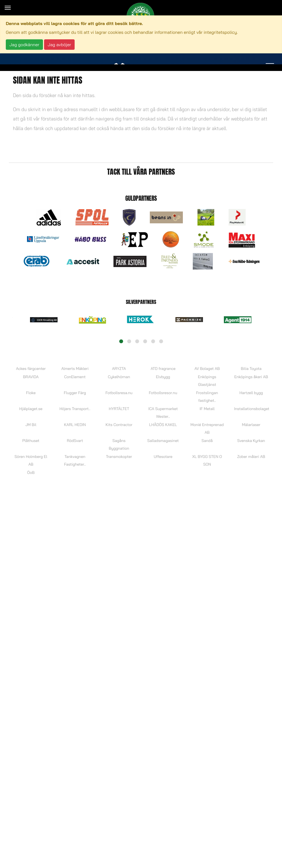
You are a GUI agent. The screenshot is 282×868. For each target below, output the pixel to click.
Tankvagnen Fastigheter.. (75, 460)
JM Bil (31, 425)
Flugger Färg (75, 393)
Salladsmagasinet (163, 441)
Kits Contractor (119, 425)
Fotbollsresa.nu (119, 393)
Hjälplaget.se (31, 409)
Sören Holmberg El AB (31, 460)
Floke (31, 393)
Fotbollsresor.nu (163, 393)
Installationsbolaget (251, 409)
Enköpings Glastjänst (207, 381)
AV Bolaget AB (207, 369)
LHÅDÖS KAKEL (163, 425)
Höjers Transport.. (75, 409)
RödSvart (75, 441)
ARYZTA (119, 369)
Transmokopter (119, 457)
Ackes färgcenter (31, 369)
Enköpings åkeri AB (251, 377)
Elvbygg (163, 377)
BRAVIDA (31, 377)
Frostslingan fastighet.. (207, 397)
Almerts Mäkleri (75, 369)
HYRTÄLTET (119, 409)
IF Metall (207, 409)
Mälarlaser (251, 425)
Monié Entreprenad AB (207, 428)
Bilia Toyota (251, 369)
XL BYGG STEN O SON (207, 460)
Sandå (207, 441)
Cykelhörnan (119, 377)
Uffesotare (163, 457)
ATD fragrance (163, 369)
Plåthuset (31, 441)
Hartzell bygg (251, 393)
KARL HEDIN (75, 425)
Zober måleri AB (251, 457)
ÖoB (31, 473)
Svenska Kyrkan (251, 441)
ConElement (75, 377)
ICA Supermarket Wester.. (163, 413)
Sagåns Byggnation (119, 444)
